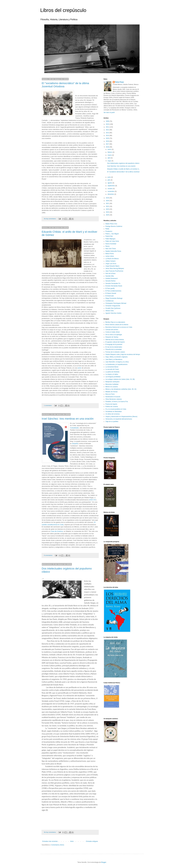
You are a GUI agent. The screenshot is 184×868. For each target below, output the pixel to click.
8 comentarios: (48, 555)
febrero (110, 152)
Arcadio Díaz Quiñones (113, 308)
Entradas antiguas (92, 841)
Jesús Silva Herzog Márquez (115, 268)
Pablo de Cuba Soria (112, 241)
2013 (108, 133)
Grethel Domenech (112, 278)
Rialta (107, 229)
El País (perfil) (110, 288)
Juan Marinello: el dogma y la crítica (117, 362)
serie (79, 368)
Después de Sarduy (112, 337)
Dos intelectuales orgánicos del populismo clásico (123, 163)
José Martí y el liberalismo (114, 359)
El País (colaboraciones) (113, 291)
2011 (108, 127)
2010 (108, 124)
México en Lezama (112, 387)
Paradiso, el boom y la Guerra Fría (117, 402)
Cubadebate (74, 428)
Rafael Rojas (120, 82)
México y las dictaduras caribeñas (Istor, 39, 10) (121, 389)
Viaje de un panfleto (112, 422)
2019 (108, 198)
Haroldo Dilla (110, 276)
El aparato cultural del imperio (115, 342)
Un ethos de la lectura (113, 414)
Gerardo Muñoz (111, 281)
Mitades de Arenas (111, 392)
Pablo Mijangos (110, 239)
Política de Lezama (112, 407)
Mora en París (110, 394)
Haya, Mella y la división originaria (116, 357)
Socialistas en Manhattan (114, 412)
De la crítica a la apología (114, 335)
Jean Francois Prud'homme (114, 271)
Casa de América (57, 531)
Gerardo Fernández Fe (113, 283)
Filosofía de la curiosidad (114, 349)
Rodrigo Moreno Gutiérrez (114, 226)
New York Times (111, 249)
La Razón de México (112, 259)
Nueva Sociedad (111, 244)
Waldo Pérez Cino (111, 224)
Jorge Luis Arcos (111, 264)
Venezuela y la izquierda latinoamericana (119, 419)
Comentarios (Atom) (58, 845)
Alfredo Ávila (110, 311)
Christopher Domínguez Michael (116, 303)
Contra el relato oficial (113, 332)
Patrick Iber (109, 236)
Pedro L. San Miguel (112, 234)
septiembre (111, 186)
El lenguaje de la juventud (114, 344)
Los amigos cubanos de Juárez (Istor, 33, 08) (120, 379)
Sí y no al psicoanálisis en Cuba (116, 409)
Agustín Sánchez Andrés (113, 313)
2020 (108, 201)
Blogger (104, 862)
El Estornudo (110, 296)
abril (109, 158)
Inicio (72, 841)
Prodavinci (109, 231)
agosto (110, 183)
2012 (108, 130)
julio (109, 180)
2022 (108, 206)
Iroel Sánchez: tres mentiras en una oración (68, 419)
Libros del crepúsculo (63, 10)
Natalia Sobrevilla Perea (113, 251)
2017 (108, 144)
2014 (108, 136)
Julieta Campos (111, 261)
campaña (75, 443)
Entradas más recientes (50, 841)
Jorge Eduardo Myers (112, 266)
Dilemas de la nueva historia (115, 340)
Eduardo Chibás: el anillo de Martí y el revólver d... (124, 169)
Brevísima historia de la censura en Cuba (119, 327)
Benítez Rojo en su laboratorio (115, 322)
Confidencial (109, 301)
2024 (108, 212)
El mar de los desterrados (114, 347)
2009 (108, 121)
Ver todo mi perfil (109, 113)
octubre (110, 189)
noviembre (111, 191)
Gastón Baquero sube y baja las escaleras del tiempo (123, 354)
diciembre (111, 194)
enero (110, 149)
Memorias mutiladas (112, 384)
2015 (108, 138)
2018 (108, 147)
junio (109, 177)
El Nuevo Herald (111, 293)
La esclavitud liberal (112, 367)
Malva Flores (110, 254)
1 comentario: (48, 405)
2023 (108, 209)
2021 (108, 203)
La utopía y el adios (112, 374)
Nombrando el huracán (113, 397)
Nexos (108, 246)
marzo (110, 155)
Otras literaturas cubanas (114, 399)
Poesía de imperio (111, 404)
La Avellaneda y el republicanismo (116, 364)
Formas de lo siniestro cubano (115, 352)
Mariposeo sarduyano (112, 382)
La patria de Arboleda (112, 372)
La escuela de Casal (112, 369)
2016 (108, 141)
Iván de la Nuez (111, 273)
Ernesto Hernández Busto (114, 286)
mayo (110, 161)
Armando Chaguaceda (113, 306)
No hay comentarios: (50, 219)
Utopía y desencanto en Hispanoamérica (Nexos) (121, 417)
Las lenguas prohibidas (113, 377)
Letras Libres (110, 256)
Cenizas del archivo (112, 330)
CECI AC (93, 500)
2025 (108, 215)
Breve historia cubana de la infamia (117, 325)
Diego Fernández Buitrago (114, 298)
